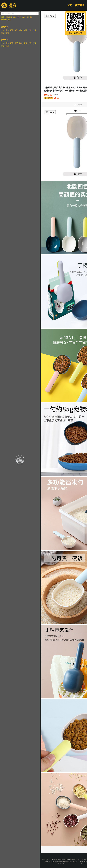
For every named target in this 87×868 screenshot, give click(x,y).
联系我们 (85, 862)
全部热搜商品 (6, 20)
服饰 (3, 33)
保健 (21, 30)
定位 (19, 17)
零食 (7, 30)
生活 (30, 30)
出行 (7, 46)
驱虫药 (29, 17)
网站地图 (82, 862)
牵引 (7, 33)
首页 (69, 5)
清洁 (16, 30)
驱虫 (3, 17)
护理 (25, 30)
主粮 (3, 30)
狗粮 (24, 17)
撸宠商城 (80, 5)
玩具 (12, 30)
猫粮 (15, 17)
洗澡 (34, 30)
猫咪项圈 (9, 17)
